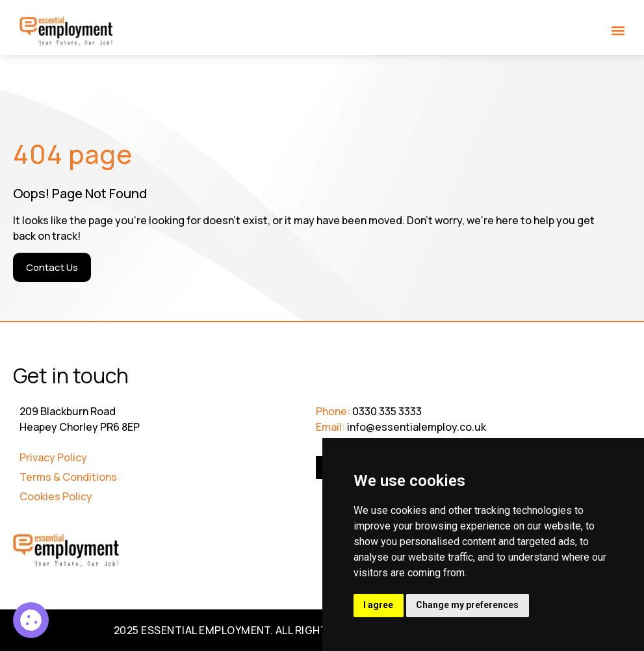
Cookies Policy (56, 496)
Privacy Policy (53, 457)
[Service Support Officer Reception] (31, 620)
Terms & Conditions (68, 477)
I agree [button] (379, 605)
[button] (618, 30)
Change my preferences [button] (469, 605)
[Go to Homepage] (67, 32)
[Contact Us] (52, 267)
